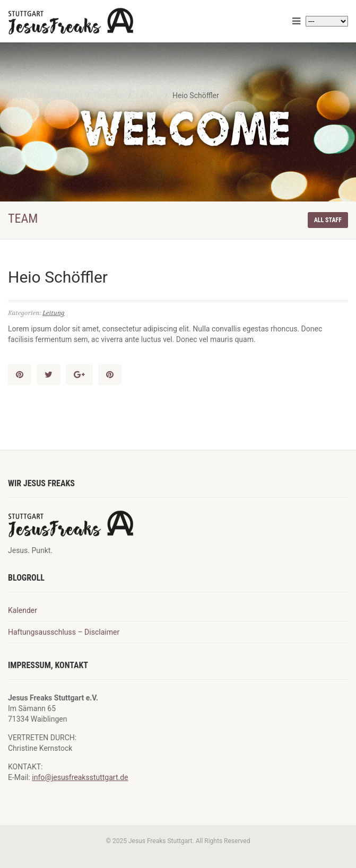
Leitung (54, 313)
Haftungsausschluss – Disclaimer (64, 632)
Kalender (23, 610)
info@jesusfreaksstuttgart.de (80, 777)
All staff (328, 220)
